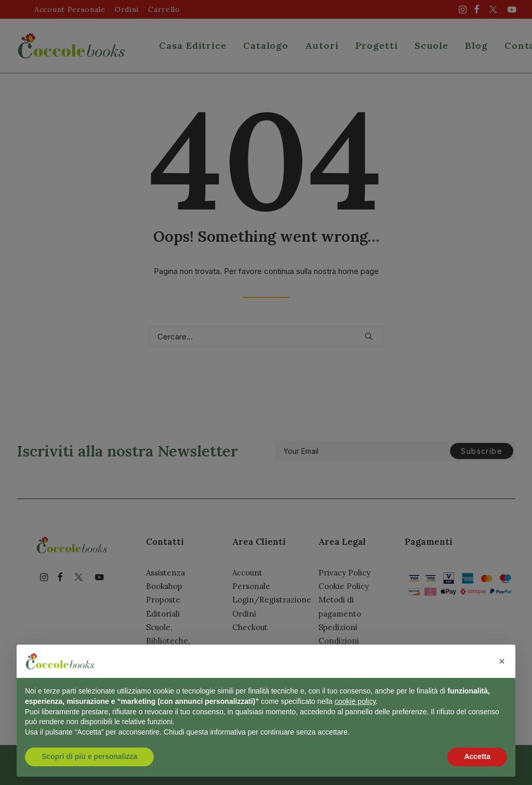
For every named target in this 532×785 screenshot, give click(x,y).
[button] (502, 661)
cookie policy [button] (355, 701)
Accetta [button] (477, 756)
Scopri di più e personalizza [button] (89, 756)
